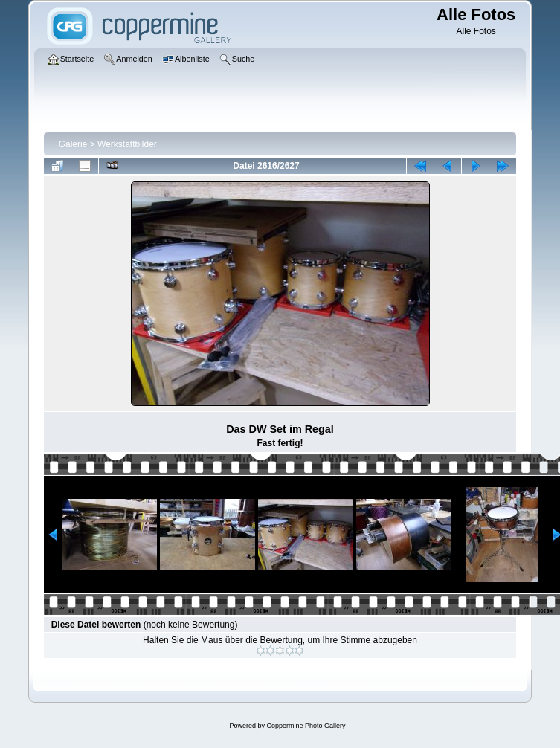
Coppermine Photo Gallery (306, 726)
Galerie (73, 144)
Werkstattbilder (127, 144)
